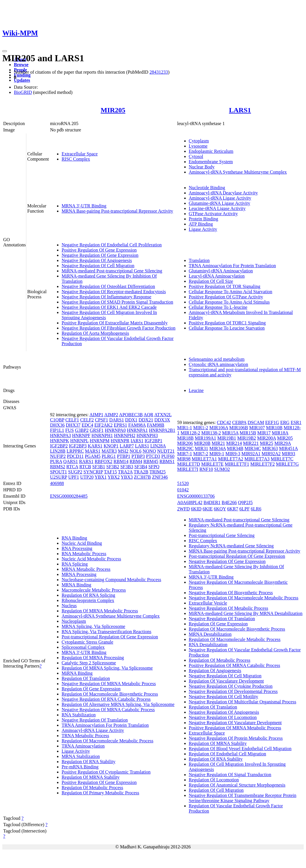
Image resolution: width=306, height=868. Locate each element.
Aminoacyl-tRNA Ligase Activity (220, 198)
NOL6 (136, 451)
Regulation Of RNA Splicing (88, 595)
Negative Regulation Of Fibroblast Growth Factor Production (119, 328)
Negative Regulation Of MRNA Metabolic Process (109, 684)
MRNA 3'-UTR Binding (84, 206)
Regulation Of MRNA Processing (93, 658)
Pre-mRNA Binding (80, 767)
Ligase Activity (203, 229)
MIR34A (218, 448)
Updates (22, 80)
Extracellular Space (80, 154)
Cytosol (196, 156)
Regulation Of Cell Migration (216, 790)
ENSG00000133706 (196, 496)
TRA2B (141, 472)
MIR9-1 (217, 454)
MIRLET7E (212, 464)
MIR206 (185, 443)
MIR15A (230, 433)
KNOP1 (111, 446)
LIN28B (58, 451)
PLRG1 (109, 456)
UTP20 (87, 477)
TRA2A (125, 472)
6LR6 (256, 509)
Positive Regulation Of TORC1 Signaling (227, 323)
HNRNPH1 (102, 435)
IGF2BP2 (59, 446)
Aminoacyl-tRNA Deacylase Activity (223, 193)
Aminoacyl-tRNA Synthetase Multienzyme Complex (238, 172)
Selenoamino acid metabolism (217, 359)
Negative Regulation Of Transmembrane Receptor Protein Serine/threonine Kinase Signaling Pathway (243, 798)
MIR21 (218, 443)
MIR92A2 (271, 454)
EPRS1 (120, 425)
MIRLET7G (287, 464)
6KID (196, 509)
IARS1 (137, 441)
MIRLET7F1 (237, 464)
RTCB (85, 467)
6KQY (220, 509)
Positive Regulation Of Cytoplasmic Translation (106, 772)
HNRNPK (60, 441)
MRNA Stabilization (81, 756)
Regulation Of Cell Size (211, 281)
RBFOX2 (103, 461)
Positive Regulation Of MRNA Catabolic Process (235, 665)
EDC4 (87, 425)
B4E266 (229, 502)
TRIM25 (158, 472)
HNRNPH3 (147, 435)
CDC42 (224, 422)
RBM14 (121, 461)
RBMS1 (167, 461)
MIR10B (274, 428)
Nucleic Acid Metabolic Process (91, 559)
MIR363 (270, 448)
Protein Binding (204, 219)
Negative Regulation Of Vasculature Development (235, 723)
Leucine (196, 390)
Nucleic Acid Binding (82, 543)
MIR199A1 (205, 438)
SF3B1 (99, 467)
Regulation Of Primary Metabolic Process (100, 793)
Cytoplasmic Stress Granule (87, 642)
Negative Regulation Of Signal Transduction (230, 775)
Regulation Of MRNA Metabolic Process (100, 611)
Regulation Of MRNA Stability (91, 777)
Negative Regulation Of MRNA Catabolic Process (108, 710)
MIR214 (234, 443)
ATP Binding (201, 224)
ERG (285, 422)
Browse (21, 65)
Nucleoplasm (74, 621)
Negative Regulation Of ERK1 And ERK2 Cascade (109, 307)
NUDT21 (166, 451)
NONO (149, 451)
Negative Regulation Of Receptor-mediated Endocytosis (114, 292)
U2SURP (59, 477)
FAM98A (137, 425)
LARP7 (127, 446)
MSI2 (123, 451)
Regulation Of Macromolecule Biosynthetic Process (110, 694)
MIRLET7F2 (262, 464)
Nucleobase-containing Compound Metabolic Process (111, 580)
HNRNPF (81, 435)
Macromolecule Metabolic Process (94, 590)
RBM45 (151, 461)
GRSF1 (97, 430)
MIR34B (235, 448)
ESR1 (296, 422)
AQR (149, 415)
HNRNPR (120, 441)
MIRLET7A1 (204, 459)
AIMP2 (111, 415)
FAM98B (156, 425)
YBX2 (114, 477)
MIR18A (280, 433)
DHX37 (73, 425)
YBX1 (101, 477)
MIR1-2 (201, 428)
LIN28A (158, 446)
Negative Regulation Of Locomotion (223, 717)
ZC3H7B (142, 477)
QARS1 (71, 461)
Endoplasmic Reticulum (211, 151)
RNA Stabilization (79, 715)
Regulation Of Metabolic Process (92, 788)
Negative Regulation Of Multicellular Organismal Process (243, 702)
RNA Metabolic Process (84, 554)
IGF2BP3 (78, 446)
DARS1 (117, 420)
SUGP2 (75, 472)
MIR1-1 (185, 428)
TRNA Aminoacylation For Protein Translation (232, 266)
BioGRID (23, 92)
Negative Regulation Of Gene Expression (100, 255)
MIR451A (289, 448)
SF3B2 (113, 467)
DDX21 (146, 420)
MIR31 (201, 448)
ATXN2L (163, 415)
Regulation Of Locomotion (214, 780)
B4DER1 (212, 502)
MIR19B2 (247, 438)
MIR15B (248, 433)
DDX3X (162, 420)
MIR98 (184, 459)
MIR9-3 (233, 454)
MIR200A (267, 438)
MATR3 (109, 451)
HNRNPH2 (125, 435)
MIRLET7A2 (231, 459)
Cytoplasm (199, 141)
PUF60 (168, 456)
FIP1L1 (57, 430)
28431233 (159, 72)
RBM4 (136, 461)
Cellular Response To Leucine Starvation (227, 328)
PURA (56, 461)
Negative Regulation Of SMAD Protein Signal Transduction (117, 302)
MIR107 (257, 428)
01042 (183, 490)
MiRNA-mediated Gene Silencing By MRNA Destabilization (246, 613)
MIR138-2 (211, 433)
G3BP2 (82, 430)
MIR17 (264, 433)
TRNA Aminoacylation (83, 746)
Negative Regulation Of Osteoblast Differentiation (108, 286)
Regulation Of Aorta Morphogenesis (95, 333)
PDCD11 (75, 456)
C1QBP (57, 420)
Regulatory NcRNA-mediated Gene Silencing (231, 546)
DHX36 (57, 425)
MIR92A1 (251, 454)
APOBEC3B (131, 415)
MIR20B (202, 443)
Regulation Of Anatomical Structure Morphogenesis (237, 785)
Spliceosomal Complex (83, 647)
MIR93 (288, 454)
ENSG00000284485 (69, 496)
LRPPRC (75, 451)
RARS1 (86, 461)
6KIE (208, 509)
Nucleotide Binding (207, 188)
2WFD (184, 509)
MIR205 (113, 110)
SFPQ (154, 467)
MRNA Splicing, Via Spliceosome (93, 626)
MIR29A (283, 443)
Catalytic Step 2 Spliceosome (89, 663)
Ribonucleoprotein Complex (88, 600)
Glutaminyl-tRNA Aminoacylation (221, 271)
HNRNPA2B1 (162, 430)
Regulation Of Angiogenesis (215, 671)
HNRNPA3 (60, 435)
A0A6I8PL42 (190, 502)
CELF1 (72, 420)
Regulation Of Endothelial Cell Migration (228, 754)
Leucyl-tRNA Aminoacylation (217, 276)
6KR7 (233, 509)
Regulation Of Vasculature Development (226, 681)
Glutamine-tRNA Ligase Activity (220, 203)
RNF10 (206, 469)
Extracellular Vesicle (208, 603)
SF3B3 (127, 467)
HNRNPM (99, 441)
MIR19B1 (227, 438)
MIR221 (251, 443)
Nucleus (69, 606)
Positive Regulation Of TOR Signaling (225, 286)
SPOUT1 (59, 472)
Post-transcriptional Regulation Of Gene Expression (110, 637)
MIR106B (239, 428)
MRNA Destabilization (210, 634)
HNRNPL (79, 441)
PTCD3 (153, 456)
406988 (57, 483)
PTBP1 (123, 456)
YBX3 (127, 477)
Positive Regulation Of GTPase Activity (226, 297)
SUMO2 (222, 469)
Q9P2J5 (245, 502)
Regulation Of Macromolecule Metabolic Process (107, 741)
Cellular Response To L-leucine (218, 307)
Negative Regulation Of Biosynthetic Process (231, 593)
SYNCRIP (93, 472)
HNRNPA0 (115, 430)
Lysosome (198, 146)
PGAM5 (93, 456)
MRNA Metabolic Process (86, 569)
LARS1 (240, 110)
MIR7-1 (185, 454)
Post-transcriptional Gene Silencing (222, 535)
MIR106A (219, 428)
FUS (70, 430)
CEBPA (239, 422)
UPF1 (74, 477)
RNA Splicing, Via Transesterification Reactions (106, 632)
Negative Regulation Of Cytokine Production (231, 686)
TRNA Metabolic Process (85, 736)
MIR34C (253, 448)
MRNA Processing (79, 574)
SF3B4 (141, 467)
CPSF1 (101, 420)
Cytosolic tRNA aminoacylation (219, 364)
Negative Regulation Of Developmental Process (233, 691)
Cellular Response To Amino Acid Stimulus (229, 302)
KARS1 (95, 446)
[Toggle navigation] (5, 51)
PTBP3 (138, 456)
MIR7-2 (201, 454)
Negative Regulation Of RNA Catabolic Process (106, 699)
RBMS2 (58, 467)
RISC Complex (76, 159)
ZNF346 (160, 477)
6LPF (245, 509)
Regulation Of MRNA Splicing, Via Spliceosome (107, 668)
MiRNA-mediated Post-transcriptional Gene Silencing (112, 271)
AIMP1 (96, 415)
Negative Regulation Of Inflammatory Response (106, 297)
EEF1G (272, 422)
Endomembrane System (211, 162)
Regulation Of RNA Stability (89, 762)
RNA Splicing (75, 564)
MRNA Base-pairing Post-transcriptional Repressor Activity (117, 211)
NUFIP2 (58, 456)
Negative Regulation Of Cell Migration (98, 266)
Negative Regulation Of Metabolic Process (229, 608)
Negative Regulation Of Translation (95, 720)
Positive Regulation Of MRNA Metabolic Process (235, 728)
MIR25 (266, 443)
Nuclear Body (202, 167)
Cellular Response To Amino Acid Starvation (231, 292)
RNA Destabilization (208, 645)
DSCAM (256, 422)
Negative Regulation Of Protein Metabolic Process (236, 738)
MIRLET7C (282, 459)
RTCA (72, 467)
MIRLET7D (189, 464)
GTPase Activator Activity (213, 214)
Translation (199, 260)
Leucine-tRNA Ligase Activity (217, 208)
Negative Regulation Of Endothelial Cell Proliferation (112, 245)
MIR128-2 (191, 433)
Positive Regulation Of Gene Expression (99, 250)
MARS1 (93, 451)
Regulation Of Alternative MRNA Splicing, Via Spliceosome (118, 704)
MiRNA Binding (77, 673)
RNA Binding (74, 538)
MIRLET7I (188, 469)
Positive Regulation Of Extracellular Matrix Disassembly (115, 323)
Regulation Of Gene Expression (91, 689)
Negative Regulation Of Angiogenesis (97, 260)
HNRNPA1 (137, 430)
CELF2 (87, 420)
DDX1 (131, 420)
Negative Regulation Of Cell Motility (224, 697)
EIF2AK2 (103, 425)
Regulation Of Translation (86, 678)
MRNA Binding (76, 585)
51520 (183, 483)
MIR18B (186, 438)
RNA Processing (77, 548)
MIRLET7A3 (257, 459)
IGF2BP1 (153, 441)
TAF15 (110, 472)
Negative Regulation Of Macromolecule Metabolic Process (244, 598)
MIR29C (186, 448)
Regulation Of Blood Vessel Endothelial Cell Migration (240, 749)
